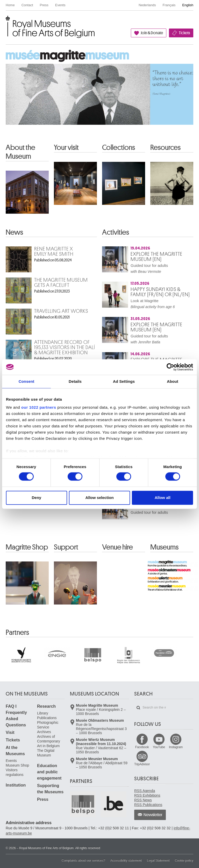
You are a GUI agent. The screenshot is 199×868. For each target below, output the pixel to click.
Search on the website (138, 708)
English (188, 5)
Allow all (163, 498)
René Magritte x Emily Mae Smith (54, 252)
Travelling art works (61, 311)
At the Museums (15, 751)
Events (60, 5)
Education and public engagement (49, 772)
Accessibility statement (126, 860)
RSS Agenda (145, 791)
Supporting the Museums (50, 789)
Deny (36, 498)
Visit (10, 732)
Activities (116, 232)
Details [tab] (75, 381)
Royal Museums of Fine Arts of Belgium (5, 22)
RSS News (143, 800)
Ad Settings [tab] (124, 381)
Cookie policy (184, 860)
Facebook (142, 747)
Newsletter (153, 815)
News (14, 232)
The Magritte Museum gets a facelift (61, 283)
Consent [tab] (27, 381)
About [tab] (173, 381)
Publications (47, 718)
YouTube (159, 747)
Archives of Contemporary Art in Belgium (49, 741)
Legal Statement (158, 860)
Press (44, 5)
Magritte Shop (27, 547)
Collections (119, 148)
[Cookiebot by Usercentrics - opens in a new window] (170, 367)
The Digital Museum (46, 753)
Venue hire (118, 547)
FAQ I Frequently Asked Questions (16, 716)
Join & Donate (152, 33)
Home (10, 5)
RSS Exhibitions (147, 795)
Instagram (176, 747)
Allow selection (99, 498)
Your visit (66, 148)
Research (46, 706)
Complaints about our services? (83, 860)
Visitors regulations (15, 772)
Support (66, 547)
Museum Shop (17, 765)
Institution (16, 785)
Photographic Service (48, 725)
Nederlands (147, 5)
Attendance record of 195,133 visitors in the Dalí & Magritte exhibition (65, 348)
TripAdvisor (142, 764)
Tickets (184, 33)
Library (43, 713)
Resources (165, 148)
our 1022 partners (39, 407)
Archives (44, 732)
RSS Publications (148, 805)
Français (169, 5)
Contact (27, 5)
